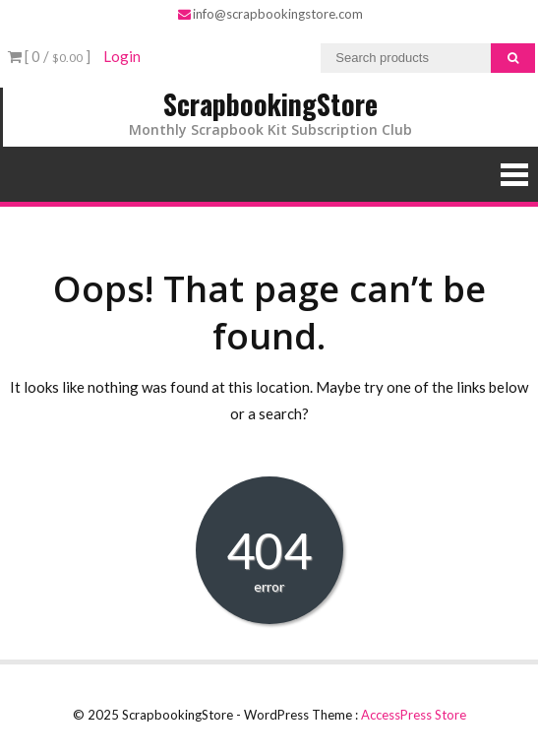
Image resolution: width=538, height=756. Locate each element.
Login (122, 56)
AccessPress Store (414, 715)
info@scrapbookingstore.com (270, 14)
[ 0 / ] (49, 56)
